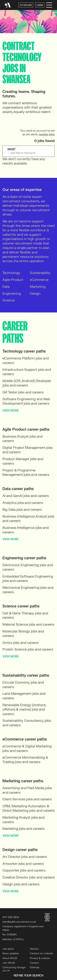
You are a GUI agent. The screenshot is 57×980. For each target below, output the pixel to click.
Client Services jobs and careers (27, 799)
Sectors (34, 949)
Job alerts (8, 949)
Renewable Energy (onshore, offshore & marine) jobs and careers (24, 709)
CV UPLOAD (26, 5)
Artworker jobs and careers (23, 864)
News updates (11, 953)
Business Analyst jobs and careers (22, 439)
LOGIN (40, 5)
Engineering (12, 293)
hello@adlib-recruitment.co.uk (19, 922)
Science (9, 300)
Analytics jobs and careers (23, 503)
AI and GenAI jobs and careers (26, 496)
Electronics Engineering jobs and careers (28, 567)
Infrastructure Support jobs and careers (27, 372)
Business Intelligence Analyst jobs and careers (28, 519)
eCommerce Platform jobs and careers (26, 360)
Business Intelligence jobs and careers (26, 530)
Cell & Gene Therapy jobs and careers (25, 615)
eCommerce (39, 280)
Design (35, 293)
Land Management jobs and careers (24, 696)
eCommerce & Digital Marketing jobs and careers (27, 748)
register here (47, 134)
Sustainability (40, 273)
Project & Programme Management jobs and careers (26, 473)
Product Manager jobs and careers (23, 461)
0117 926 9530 (11, 917)
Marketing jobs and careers (23, 829)
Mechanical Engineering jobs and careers (28, 590)
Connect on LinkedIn (41, 953)
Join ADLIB (9, 963)
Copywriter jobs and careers (24, 870)
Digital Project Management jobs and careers (28, 450)
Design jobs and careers (21, 884)
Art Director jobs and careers (25, 857)
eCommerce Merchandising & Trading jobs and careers (25, 760)
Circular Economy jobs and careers (23, 685)
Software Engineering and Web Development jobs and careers (26, 401)
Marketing (38, 287)
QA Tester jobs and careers (23, 392)
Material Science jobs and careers (28, 624)
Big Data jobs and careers (22, 510)
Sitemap (35, 967)
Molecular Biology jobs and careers (23, 633)
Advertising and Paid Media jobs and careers (27, 790)
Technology (11, 273)
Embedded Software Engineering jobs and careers (28, 579)
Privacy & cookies (40, 958)
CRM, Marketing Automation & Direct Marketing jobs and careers (28, 808)
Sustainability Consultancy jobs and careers (27, 723)
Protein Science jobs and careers (28, 649)
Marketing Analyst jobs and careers (23, 820)
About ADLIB (10, 958)
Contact (34, 963)
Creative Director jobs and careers (28, 877)
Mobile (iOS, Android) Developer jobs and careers (27, 383)
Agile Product (13, 280)
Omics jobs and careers (20, 643)
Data (6, 287)
